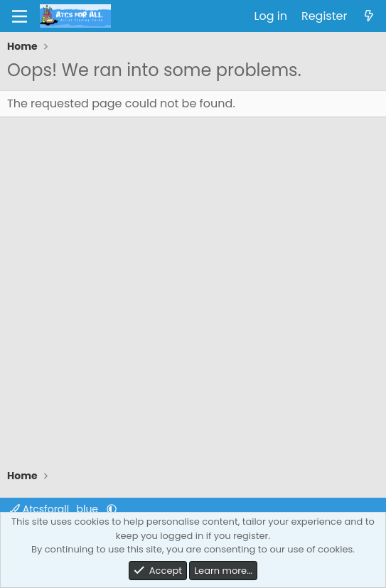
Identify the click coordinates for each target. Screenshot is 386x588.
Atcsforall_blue (55, 509)
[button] (112, 509)
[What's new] (369, 16)
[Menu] (20, 16)
